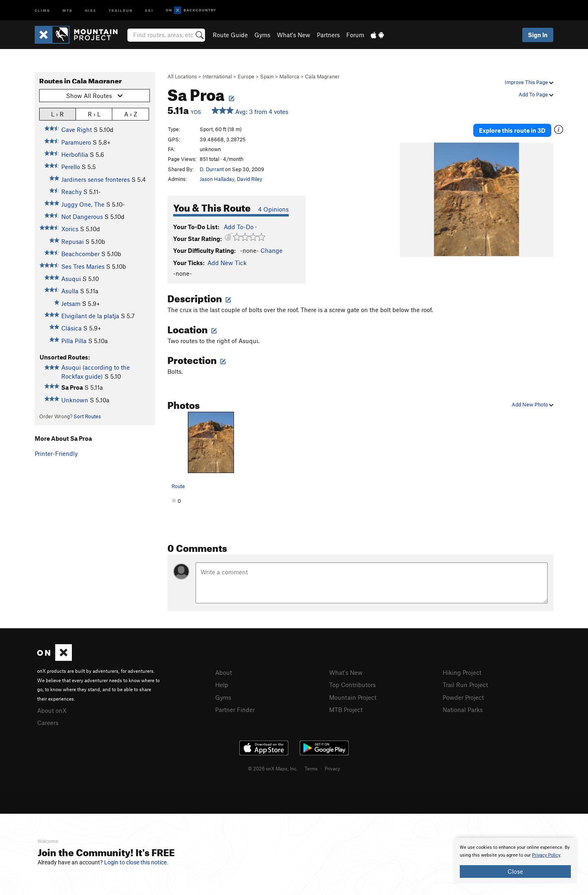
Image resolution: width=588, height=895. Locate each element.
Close (515, 871)
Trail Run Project (465, 684)
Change (272, 250)
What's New (294, 35)
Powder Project (463, 696)
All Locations (182, 76)
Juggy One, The (83, 204)
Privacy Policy (546, 855)
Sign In (538, 35)
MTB (68, 10)
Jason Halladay (217, 179)
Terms (311, 767)
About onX (52, 710)
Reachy (71, 192)
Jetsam (71, 304)
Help (222, 684)
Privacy (332, 767)
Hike (91, 10)
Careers (48, 722)
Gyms (262, 35)
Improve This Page (529, 82)
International (217, 76)
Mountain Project (353, 696)
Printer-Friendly (56, 453)
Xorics (70, 229)
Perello (71, 167)
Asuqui (71, 279)
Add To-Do (239, 227)
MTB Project (346, 708)
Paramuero (76, 142)
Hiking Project (462, 672)
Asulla (70, 291)
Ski (149, 10)
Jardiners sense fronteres (96, 179)
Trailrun (121, 10)
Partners (328, 35)
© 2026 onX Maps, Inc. (273, 767)
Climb (42, 10)
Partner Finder (235, 708)
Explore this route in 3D (514, 130)
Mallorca (289, 76)
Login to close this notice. (136, 862)
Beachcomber (80, 254)
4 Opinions (273, 209)
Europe (246, 76)
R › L (94, 114)
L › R (57, 114)
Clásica (71, 328)
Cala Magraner (322, 76)
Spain (267, 76)
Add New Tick (227, 263)
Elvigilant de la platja (90, 316)
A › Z (131, 114)
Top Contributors (352, 684)
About (224, 672)
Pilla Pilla (74, 341)
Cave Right (77, 129)
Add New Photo (532, 404)
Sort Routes (87, 416)
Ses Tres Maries (83, 266)
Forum (355, 35)
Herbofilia (75, 154)
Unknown (75, 400)
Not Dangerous (82, 216)
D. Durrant (212, 169)
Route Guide (230, 35)
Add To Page (536, 94)
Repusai (72, 241)
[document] (515, 861)
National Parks (463, 708)
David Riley (249, 179)
